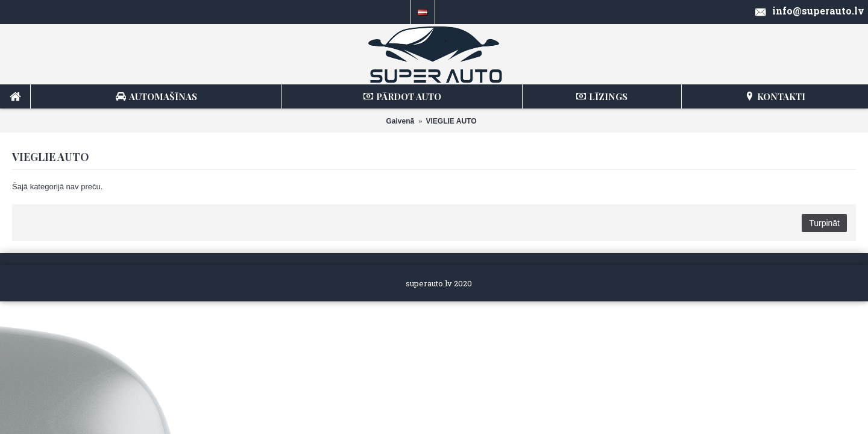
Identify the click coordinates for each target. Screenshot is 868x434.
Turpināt (824, 223)
